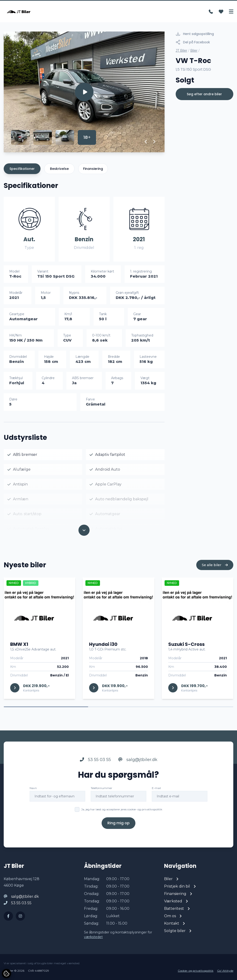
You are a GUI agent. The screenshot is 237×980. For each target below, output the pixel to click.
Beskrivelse (59, 169)
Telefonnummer (101, 788)
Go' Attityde (225, 971)
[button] (146, 142)
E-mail (156, 788)
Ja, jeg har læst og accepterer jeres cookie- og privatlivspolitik (122, 809)
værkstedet (93, 937)
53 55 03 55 (95, 760)
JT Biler (181, 51)
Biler (194, 51)
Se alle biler (215, 565)
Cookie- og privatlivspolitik (196, 971)
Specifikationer (22, 169)
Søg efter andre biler (204, 94)
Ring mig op (118, 823)
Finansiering (93, 169)
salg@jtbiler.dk (138, 760)
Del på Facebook (193, 42)
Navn (33, 788)
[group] (84, 92)
